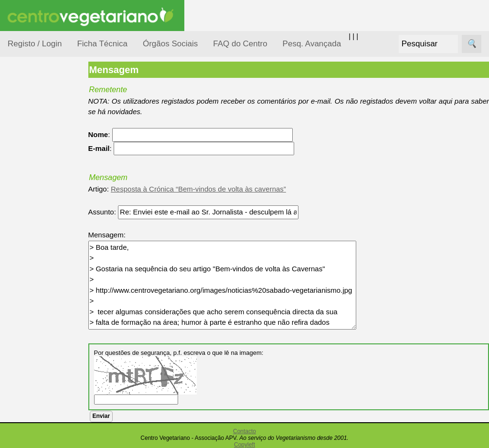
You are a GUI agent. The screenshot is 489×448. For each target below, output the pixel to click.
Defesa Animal (42, 192)
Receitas (44, 369)
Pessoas (33, 284)
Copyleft (244, 445)
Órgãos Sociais (170, 44)
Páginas (21, 326)
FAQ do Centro (240, 44)
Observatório (40, 265)
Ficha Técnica (102, 44)
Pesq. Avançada (312, 44)
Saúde (29, 302)
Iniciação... (36, 210)
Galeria (42, 442)
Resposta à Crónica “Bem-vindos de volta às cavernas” (206, 189)
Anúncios (45, 385)
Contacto (244, 431)
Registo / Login (35, 44)
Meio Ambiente (43, 229)
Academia (47, 427)
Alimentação (39, 144)
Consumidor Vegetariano (38, 168)
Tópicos (20, 120)
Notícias (32, 247)
